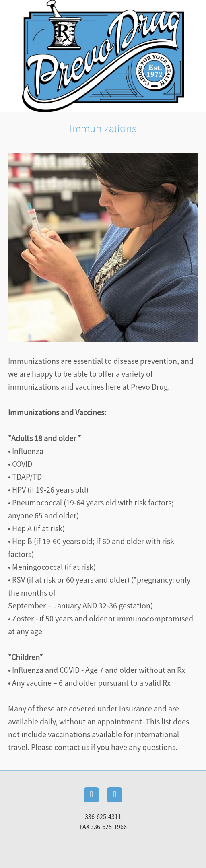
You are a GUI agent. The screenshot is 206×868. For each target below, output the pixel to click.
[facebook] (91, 795)
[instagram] (115, 795)
